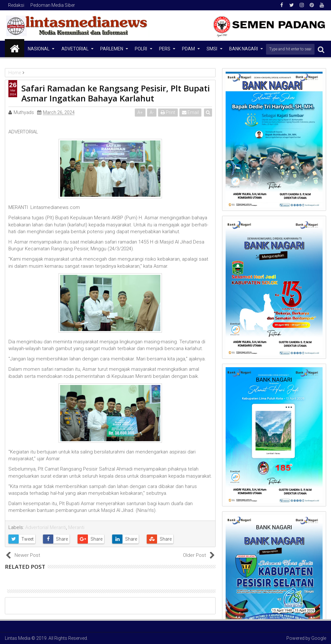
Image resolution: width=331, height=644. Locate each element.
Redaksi (16, 5)
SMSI (212, 49)
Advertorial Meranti (46, 527)
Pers (165, 49)
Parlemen (112, 49)
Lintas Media (18, 638)
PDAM (188, 49)
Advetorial (75, 49)
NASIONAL (39, 49)
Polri (141, 49)
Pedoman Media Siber (53, 5)
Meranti (76, 527)
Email (191, 112)
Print (168, 112)
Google (319, 638)
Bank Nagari (244, 49)
